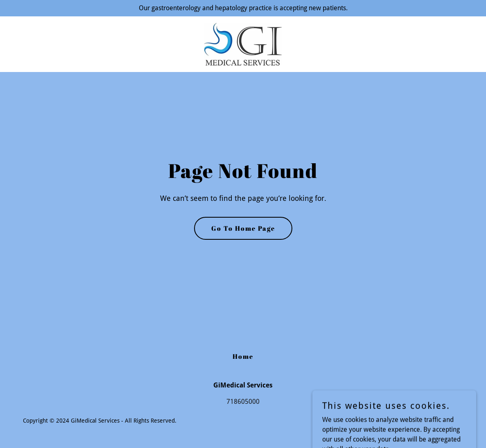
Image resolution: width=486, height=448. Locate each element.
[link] (243, 44)
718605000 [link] (243, 402)
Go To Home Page (243, 228)
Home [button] (243, 356)
